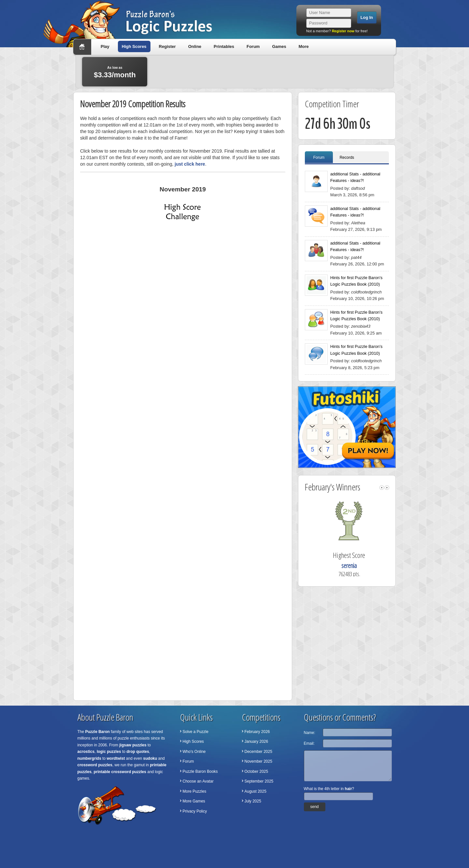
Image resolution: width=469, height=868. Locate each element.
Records (347, 157)
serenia (349, 566)
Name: (310, 733)
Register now (343, 31)
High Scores (134, 46)
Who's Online (194, 752)
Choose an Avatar (198, 781)
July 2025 (253, 801)
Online (195, 46)
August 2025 (256, 791)
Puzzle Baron (98, 732)
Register (167, 46)
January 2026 (256, 741)
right (387, 488)
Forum (253, 46)
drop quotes (138, 752)
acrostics (86, 752)
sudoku (150, 758)
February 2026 (257, 732)
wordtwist (116, 758)
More (304, 46)
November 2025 (258, 761)
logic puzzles (109, 752)
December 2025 (258, 752)
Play (105, 46)
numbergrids (89, 758)
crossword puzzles (95, 765)
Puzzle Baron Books (200, 771)
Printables (224, 46)
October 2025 (256, 771)
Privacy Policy (195, 811)
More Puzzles (195, 791)
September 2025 (259, 781)
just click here (190, 164)
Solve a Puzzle (196, 732)
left (382, 488)
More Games (194, 801)
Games (279, 46)
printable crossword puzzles (120, 772)
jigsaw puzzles (133, 745)
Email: (309, 743)
